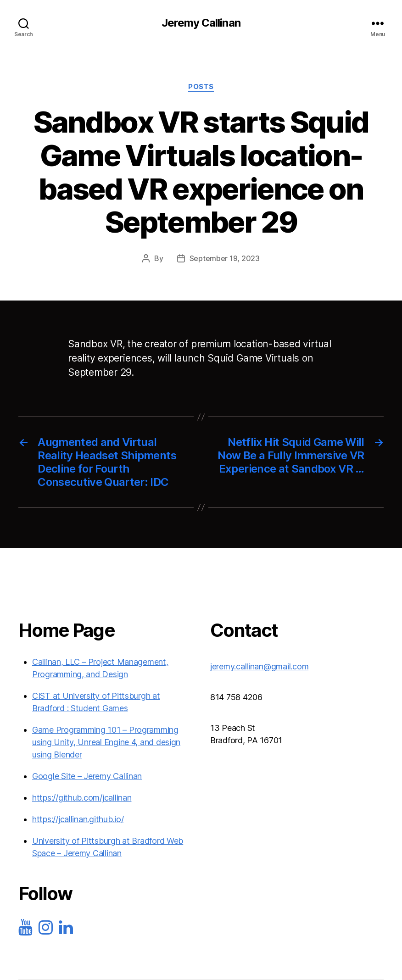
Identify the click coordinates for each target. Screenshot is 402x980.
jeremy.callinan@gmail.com (259, 666)
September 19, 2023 (225, 258)
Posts (201, 87)
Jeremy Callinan (201, 23)
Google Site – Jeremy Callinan (87, 776)
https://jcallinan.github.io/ (78, 819)
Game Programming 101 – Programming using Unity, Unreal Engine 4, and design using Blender (106, 742)
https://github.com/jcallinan (82, 798)
